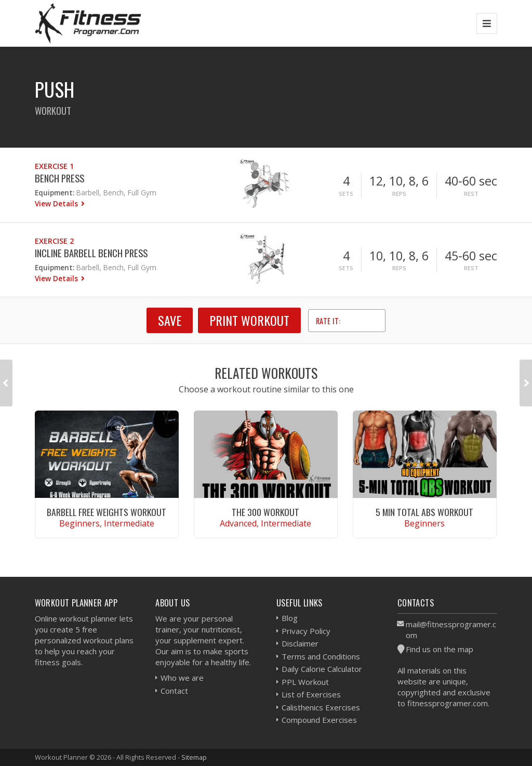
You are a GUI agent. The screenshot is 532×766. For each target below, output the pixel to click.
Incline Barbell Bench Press (91, 253)
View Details (57, 203)
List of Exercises (311, 694)
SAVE (170, 320)
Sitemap (194, 757)
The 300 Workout (265, 512)
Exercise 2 (54, 241)
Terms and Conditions (321, 656)
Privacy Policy (306, 631)
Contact (174, 691)
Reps (399, 194)
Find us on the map (440, 649)
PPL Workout (305, 682)
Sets (346, 194)
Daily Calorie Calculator (322, 669)
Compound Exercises (319, 720)
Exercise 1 (54, 166)
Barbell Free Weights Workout (107, 512)
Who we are (182, 678)
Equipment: (55, 193)
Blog (290, 618)
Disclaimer (300, 643)
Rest (471, 194)
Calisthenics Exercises (321, 707)
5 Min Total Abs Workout (424, 512)
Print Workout (249, 320)
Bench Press (59, 178)
